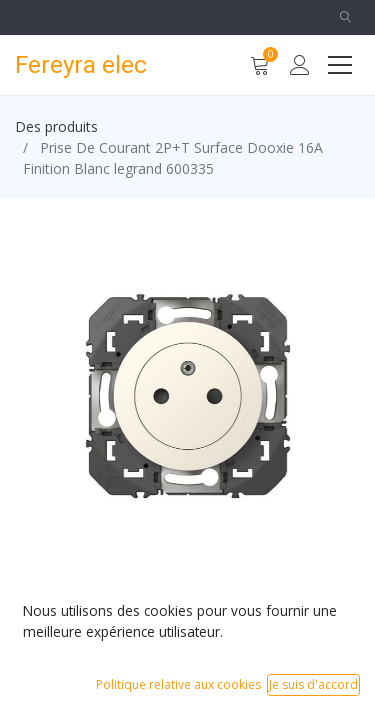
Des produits (56, 126)
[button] (345, 17)
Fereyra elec (74, 64)
